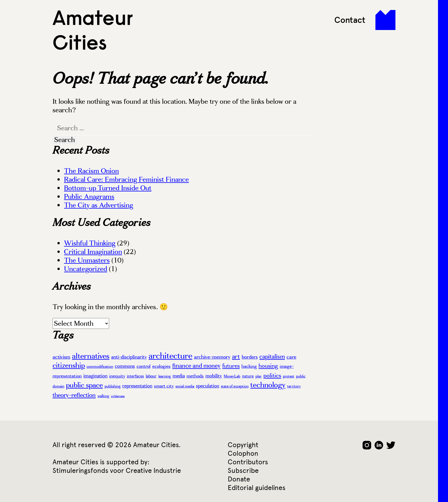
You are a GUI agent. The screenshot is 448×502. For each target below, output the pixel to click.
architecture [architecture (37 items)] (170, 356)
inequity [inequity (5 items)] (117, 376)
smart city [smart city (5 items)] (164, 386)
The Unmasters (87, 260)
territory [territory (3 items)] (294, 386)
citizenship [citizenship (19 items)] (69, 365)
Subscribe (243, 470)
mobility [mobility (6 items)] (214, 376)
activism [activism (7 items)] (61, 357)
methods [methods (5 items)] (195, 376)
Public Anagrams (89, 197)
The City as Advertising (99, 205)
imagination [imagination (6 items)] (95, 376)
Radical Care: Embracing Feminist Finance (126, 179)
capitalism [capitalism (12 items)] (272, 357)
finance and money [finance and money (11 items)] (196, 366)
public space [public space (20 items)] (84, 385)
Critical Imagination (93, 252)
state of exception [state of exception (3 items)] (235, 386)
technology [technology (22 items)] (268, 385)
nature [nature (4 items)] (248, 376)
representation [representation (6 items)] (137, 386)
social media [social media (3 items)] (185, 386)
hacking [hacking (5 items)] (249, 366)
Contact (350, 20)
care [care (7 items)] (291, 357)
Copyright (243, 445)
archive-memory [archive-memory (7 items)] (212, 357)
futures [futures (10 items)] (231, 366)
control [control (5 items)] (144, 366)
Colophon (243, 453)
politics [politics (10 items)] (272, 375)
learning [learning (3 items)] (165, 376)
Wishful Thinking (90, 243)
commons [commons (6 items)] (125, 366)
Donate (239, 479)
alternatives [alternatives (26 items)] (91, 356)
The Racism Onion (91, 171)
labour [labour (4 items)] (151, 376)
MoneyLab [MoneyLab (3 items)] (232, 376)
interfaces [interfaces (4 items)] (135, 376)
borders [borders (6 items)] (250, 357)
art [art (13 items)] (236, 356)
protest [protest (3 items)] (289, 376)
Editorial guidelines (257, 488)
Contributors (248, 462)
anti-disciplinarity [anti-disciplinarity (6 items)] (129, 357)
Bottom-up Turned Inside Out (108, 188)
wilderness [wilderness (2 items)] (118, 396)
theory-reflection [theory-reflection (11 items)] (74, 395)
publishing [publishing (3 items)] (113, 386)
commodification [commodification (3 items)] (100, 367)
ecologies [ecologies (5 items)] (161, 366)
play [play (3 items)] (259, 376)
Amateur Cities (93, 30)
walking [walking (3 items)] (103, 396)
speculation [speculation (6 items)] (208, 386)
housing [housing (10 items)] (268, 366)
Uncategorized (86, 269)
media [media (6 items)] (179, 376)
